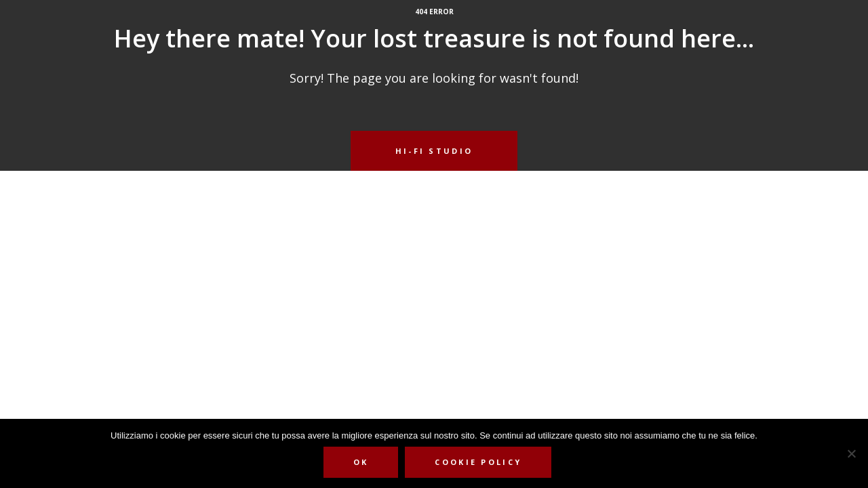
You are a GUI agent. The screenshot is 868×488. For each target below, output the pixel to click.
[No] (851, 453)
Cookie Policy (478, 462)
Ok (361, 462)
